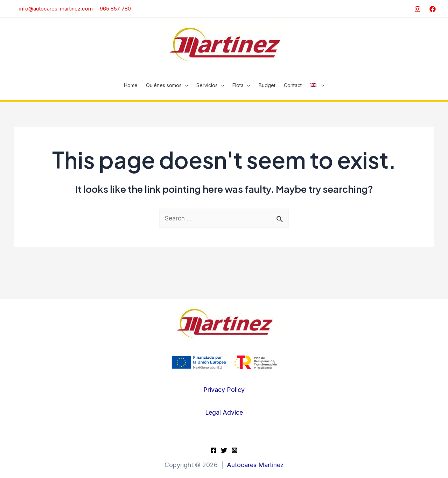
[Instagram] (418, 9)
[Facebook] (433, 9)
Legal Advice (224, 413)
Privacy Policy (224, 390)
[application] (185, 85)
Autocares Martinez (255, 465)
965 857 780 (115, 9)
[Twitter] (224, 450)
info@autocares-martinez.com (52, 9)
